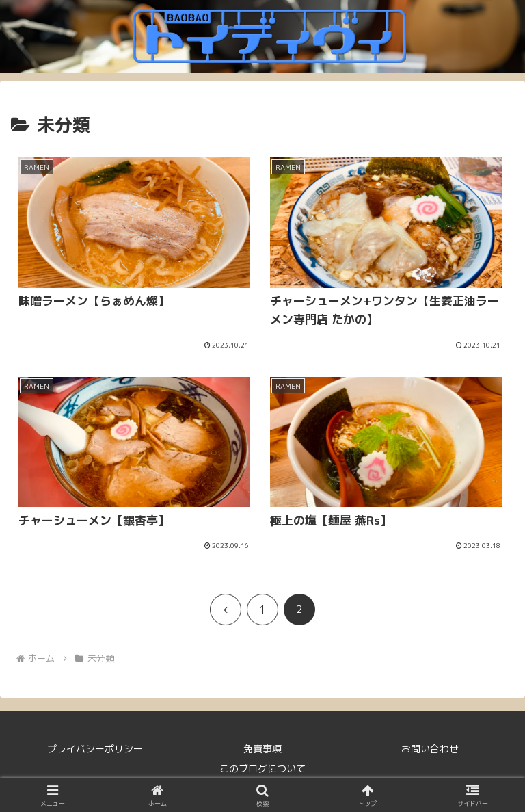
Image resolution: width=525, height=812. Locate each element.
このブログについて (262, 769)
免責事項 (262, 749)
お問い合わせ (430, 749)
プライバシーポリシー (95, 749)
